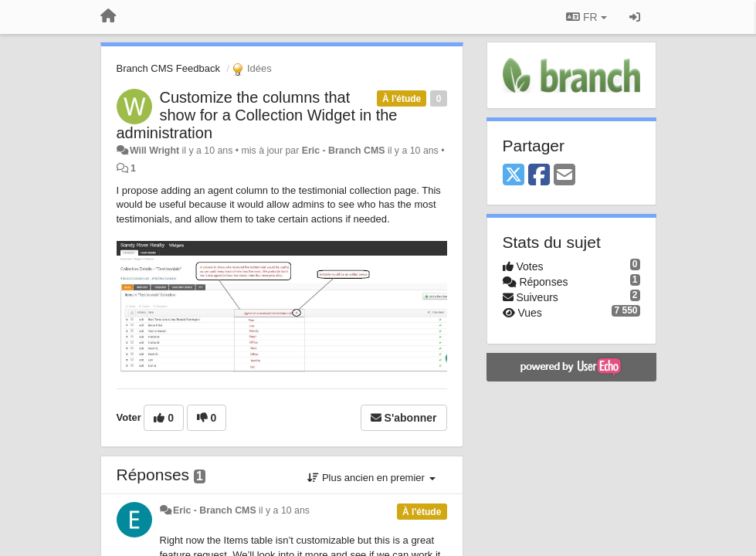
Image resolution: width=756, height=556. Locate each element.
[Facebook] (539, 176)
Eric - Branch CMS (344, 151)
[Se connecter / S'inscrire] (635, 17)
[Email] (564, 176)
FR (586, 17)
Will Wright (154, 151)
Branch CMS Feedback (168, 68)
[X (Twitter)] (514, 176)
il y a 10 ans (284, 510)
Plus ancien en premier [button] (371, 478)
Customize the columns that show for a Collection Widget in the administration (257, 115)
